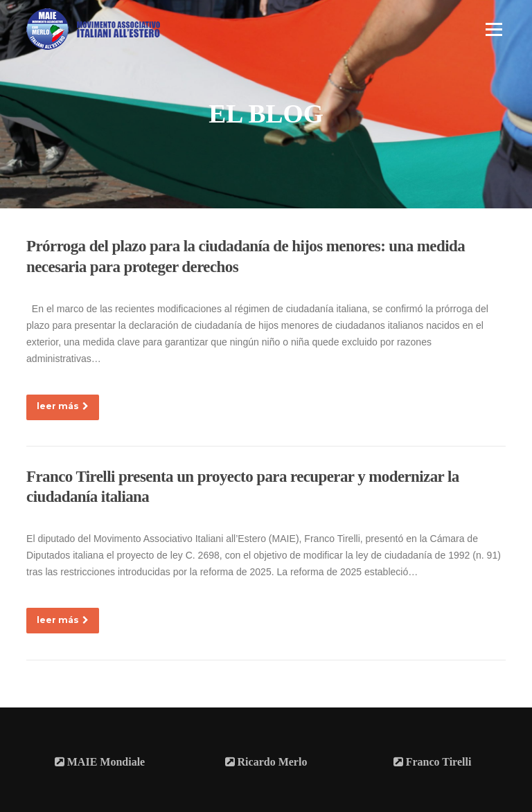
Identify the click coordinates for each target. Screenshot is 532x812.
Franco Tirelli (433, 762)
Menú (494, 29)
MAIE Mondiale (100, 762)
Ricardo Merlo (266, 762)
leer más (63, 406)
